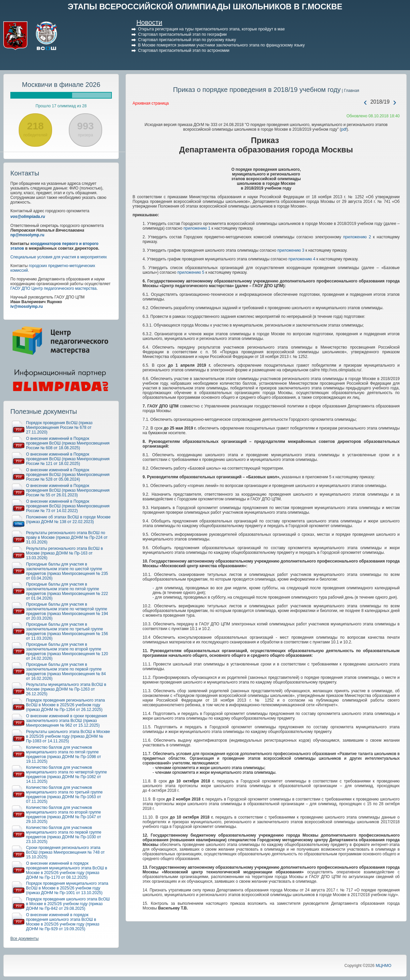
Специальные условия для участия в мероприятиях (59, 257)
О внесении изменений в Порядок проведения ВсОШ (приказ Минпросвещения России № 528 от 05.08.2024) (68, 475)
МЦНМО (383, 966)
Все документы (25, 939)
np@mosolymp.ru (27, 235)
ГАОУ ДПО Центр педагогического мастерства (53, 288)
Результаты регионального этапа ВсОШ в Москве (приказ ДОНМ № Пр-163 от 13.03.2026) (64, 553)
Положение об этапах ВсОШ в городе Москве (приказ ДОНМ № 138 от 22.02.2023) (68, 519)
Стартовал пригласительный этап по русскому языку (187, 40)
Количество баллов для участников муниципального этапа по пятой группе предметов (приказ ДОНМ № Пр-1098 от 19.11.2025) (64, 754)
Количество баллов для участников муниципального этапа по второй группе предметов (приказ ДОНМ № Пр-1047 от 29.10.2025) (64, 815)
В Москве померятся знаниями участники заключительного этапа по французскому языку (221, 45)
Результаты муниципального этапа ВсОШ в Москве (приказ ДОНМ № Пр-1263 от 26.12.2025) (66, 689)
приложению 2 (357, 237)
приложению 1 (197, 228)
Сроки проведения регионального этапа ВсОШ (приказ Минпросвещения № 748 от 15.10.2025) (65, 852)
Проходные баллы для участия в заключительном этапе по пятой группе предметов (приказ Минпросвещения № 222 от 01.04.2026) (67, 591)
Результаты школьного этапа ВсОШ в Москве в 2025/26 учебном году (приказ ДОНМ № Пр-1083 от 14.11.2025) (68, 736)
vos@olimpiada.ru (28, 217)
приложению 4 (302, 259)
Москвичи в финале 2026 (61, 85)
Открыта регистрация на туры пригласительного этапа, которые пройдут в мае (211, 29)
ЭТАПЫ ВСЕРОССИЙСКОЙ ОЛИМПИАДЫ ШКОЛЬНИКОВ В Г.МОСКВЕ (205, 7)
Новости (149, 22)
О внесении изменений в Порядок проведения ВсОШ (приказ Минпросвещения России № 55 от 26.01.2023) (68, 490)
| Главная (350, 91)
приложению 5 (191, 272)
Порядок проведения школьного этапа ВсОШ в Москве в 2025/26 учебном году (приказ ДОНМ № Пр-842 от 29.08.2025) (68, 904)
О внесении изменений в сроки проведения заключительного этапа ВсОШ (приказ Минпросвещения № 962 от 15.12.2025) (67, 721)
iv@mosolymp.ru (27, 307)
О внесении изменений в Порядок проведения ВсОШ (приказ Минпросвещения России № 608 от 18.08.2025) (68, 443)
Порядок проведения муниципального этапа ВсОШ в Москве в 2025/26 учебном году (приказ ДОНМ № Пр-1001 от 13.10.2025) (67, 888)
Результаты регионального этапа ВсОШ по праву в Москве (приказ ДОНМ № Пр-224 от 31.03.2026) (67, 537)
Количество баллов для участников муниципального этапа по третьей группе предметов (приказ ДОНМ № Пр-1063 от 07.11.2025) (64, 794)
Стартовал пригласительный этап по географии (182, 34)
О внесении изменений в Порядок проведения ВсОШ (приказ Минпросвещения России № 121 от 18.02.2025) (68, 459)
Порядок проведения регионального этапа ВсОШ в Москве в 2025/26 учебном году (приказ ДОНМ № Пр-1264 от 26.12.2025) (65, 705)
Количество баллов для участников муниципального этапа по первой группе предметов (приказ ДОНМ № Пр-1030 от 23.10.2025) (64, 835)
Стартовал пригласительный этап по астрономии (184, 50)
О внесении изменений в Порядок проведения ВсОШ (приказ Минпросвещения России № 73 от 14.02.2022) (68, 506)
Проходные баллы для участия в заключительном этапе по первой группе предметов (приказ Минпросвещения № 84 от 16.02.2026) (66, 671)
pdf (344, 129)
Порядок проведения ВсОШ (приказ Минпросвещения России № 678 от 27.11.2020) (59, 427)
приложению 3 (291, 250)
